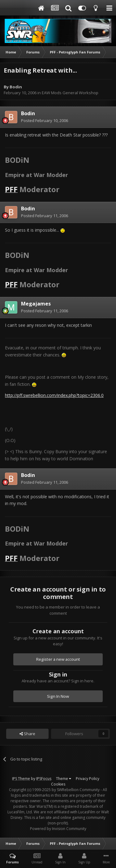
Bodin (16, 87)
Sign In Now (58, 696)
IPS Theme (21, 779)
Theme (64, 779)
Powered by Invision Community (58, 829)
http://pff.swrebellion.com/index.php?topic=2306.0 (54, 395)
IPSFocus (44, 779)
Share (27, 734)
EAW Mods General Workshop (70, 93)
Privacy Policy (88, 779)
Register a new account (58, 659)
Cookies (58, 784)
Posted (45, 120)
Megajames (36, 304)
